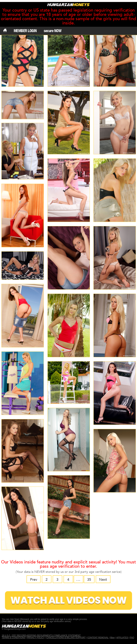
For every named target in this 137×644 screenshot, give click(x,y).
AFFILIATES (122, 638)
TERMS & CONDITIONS (14, 638)
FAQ (132, 638)
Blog (112, 638)
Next (103, 580)
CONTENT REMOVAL (98, 638)
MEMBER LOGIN (25, 31)
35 (89, 580)
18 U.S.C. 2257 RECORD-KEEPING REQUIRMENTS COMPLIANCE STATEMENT (41, 635)
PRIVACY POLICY (36, 638)
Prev (34, 580)
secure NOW (53, 31)
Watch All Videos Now (68, 600)
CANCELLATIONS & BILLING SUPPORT (66, 638)
